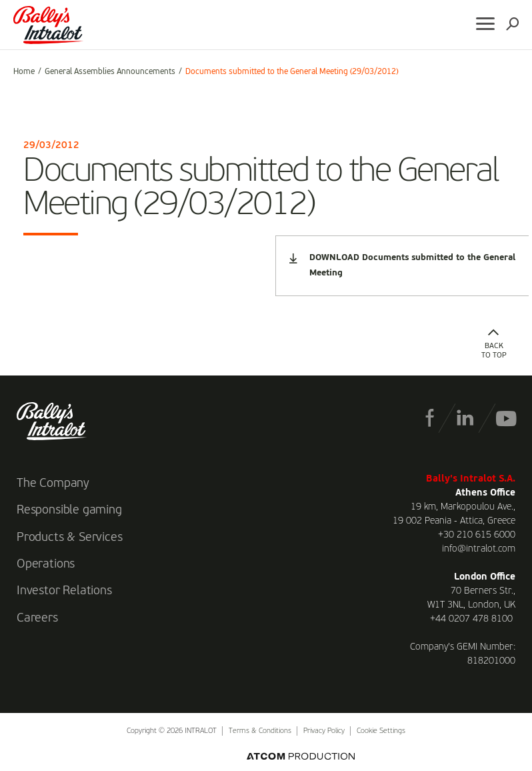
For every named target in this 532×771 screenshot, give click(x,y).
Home (24, 72)
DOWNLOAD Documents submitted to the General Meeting (402, 265)
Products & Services (70, 538)
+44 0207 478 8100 (471, 619)
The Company (53, 484)
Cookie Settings (381, 731)
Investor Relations (64, 591)
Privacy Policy (324, 731)
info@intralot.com (479, 549)
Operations (46, 564)
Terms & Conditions (260, 731)
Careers (37, 618)
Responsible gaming (69, 510)
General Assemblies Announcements (110, 72)
